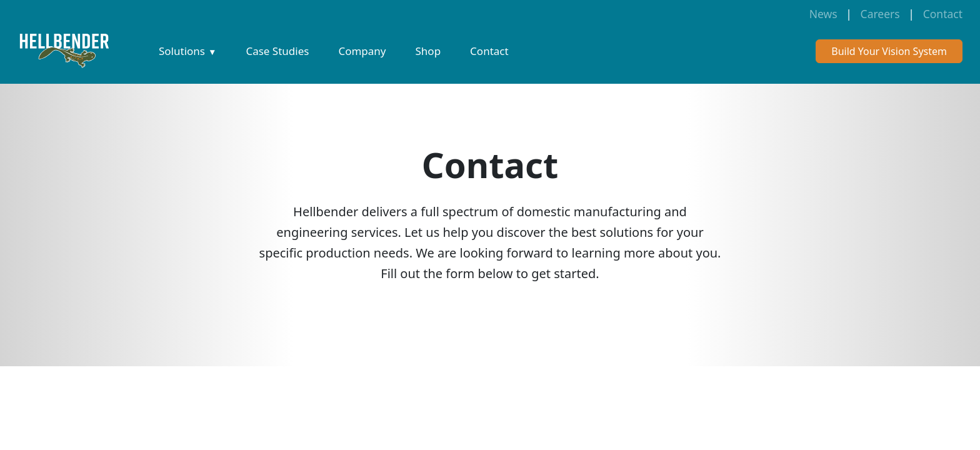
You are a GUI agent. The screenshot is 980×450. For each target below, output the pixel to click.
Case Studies (277, 51)
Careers (880, 14)
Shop (428, 51)
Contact (943, 14)
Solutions (182, 51)
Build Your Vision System (889, 51)
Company (362, 51)
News (823, 14)
